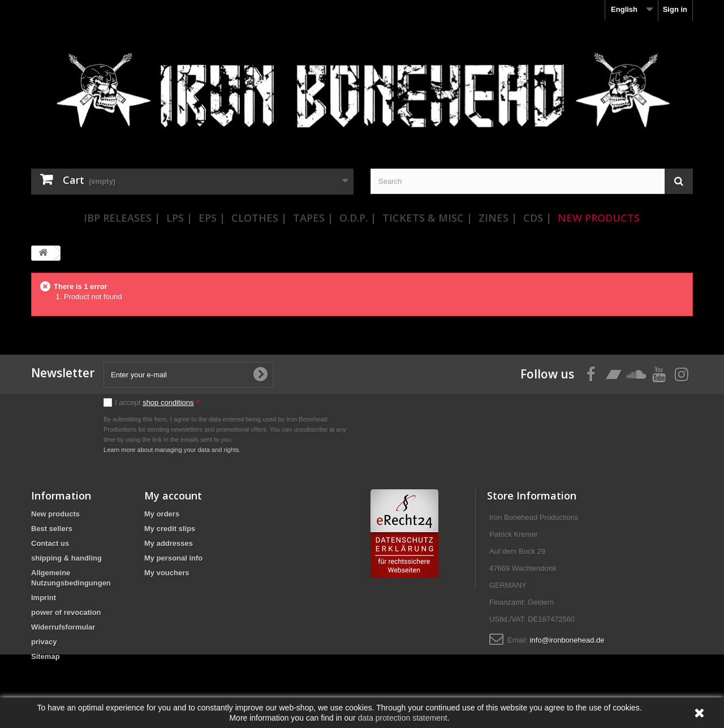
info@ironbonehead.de (567, 640)
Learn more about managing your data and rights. (172, 450)
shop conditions (168, 402)
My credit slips (170, 529)
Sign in (675, 9)
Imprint (44, 598)
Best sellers (52, 529)
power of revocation (66, 612)
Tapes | (313, 218)
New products (55, 514)
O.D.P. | (358, 218)
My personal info (173, 558)
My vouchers (167, 573)
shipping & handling (66, 558)
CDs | (537, 218)
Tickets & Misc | (427, 218)
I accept (157, 402)
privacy (44, 642)
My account (173, 496)
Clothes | (259, 218)
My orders (162, 514)
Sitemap (46, 656)
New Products (599, 218)
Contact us (50, 543)
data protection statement (403, 718)
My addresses (169, 543)
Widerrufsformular (63, 627)
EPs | (212, 218)
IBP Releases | (122, 218)
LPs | (179, 218)
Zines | (498, 218)
